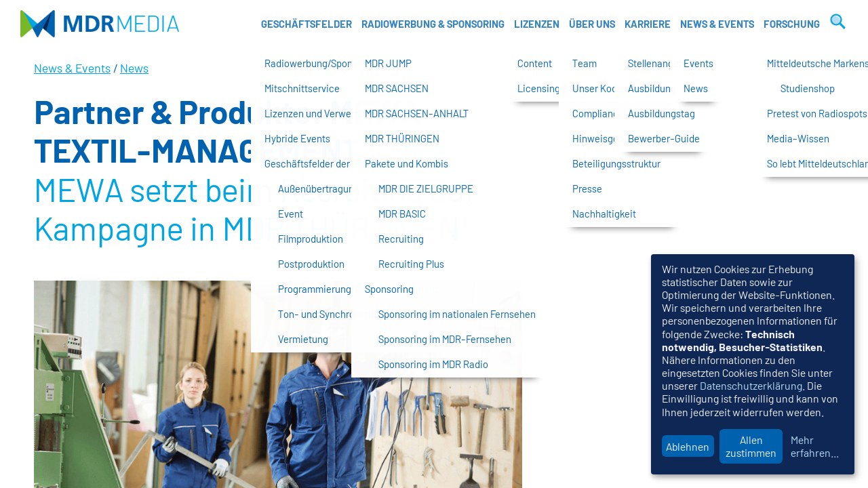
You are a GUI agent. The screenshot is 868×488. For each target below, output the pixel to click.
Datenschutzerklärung (751, 385)
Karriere (648, 24)
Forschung (792, 24)
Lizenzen (537, 24)
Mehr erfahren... (815, 446)
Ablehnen (688, 446)
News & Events (717, 24)
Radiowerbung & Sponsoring (433, 24)
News (134, 68)
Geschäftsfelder (307, 24)
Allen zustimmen (751, 446)
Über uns (592, 24)
